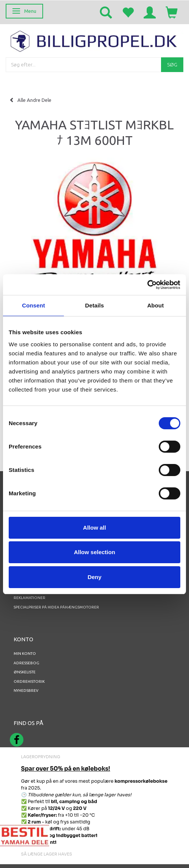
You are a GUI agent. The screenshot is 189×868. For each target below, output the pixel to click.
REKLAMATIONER (29, 598)
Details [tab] (94, 305)
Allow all (95, 528)
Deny (95, 577)
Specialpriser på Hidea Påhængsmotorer (56, 607)
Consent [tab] (33, 305)
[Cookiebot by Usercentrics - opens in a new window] (147, 285)
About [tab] (155, 305)
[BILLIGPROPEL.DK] (94, 40)
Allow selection (94, 552)
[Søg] (172, 65)
